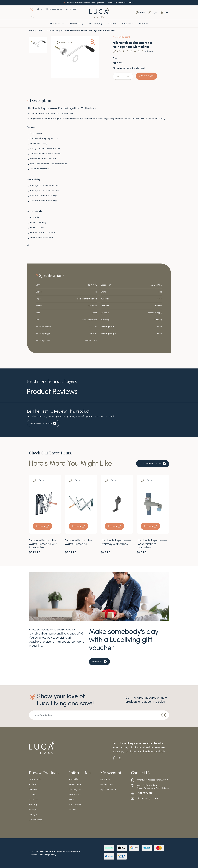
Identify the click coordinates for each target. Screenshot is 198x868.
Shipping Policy (76, 789)
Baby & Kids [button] (128, 23)
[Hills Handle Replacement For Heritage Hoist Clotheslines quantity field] (123, 76)
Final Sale (143, 23)
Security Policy (76, 805)
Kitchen (32, 784)
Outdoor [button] (112, 23)
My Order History (108, 789)
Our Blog (73, 810)
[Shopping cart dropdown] (164, 13)
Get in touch (71, 9)
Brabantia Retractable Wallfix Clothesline (78, 542)
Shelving (33, 805)
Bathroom (33, 799)
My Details (105, 779)
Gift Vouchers (35, 820)
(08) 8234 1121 (146, 793)
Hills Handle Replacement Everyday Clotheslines (116, 542)
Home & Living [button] (77, 23)
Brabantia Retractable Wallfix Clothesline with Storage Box (43, 544)
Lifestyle (33, 815)
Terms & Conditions (39, 855)
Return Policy (75, 794)
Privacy (53, 855)
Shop (39, 9)
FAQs (72, 799)
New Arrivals (35, 779)
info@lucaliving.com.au (147, 798)
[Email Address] (94, 715)
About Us (73, 779)
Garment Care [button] (57, 23)
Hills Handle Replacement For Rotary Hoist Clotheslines (152, 544)
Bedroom (33, 789)
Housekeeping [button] (96, 23)
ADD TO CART (146, 76)
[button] (66, 43)
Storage (33, 810)
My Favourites (107, 784)
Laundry (33, 794)
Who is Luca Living (54, 9)
